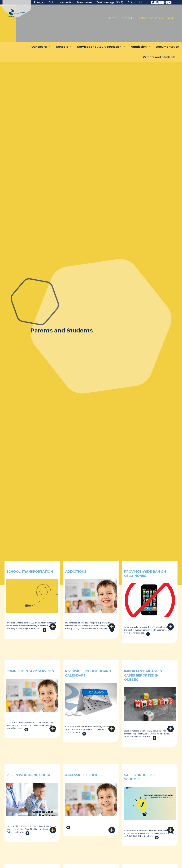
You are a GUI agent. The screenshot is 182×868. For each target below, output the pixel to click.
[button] (141, 2)
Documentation (168, 47)
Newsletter (83, 2)
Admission (141, 47)
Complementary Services (24, 673)
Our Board (41, 47)
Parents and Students (161, 57)
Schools (64, 47)
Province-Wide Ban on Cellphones (145, 573)
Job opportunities (58, 2)
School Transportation (24, 573)
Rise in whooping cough (25, 777)
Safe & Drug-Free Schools (142, 777)
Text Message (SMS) (109, 2)
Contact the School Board (155, 18)
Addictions (77, 571)
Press (131, 2)
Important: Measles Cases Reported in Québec (146, 675)
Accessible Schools (86, 775)
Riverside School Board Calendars (84, 673)
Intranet (126, 18)
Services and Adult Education (101, 47)
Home (112, 18)
